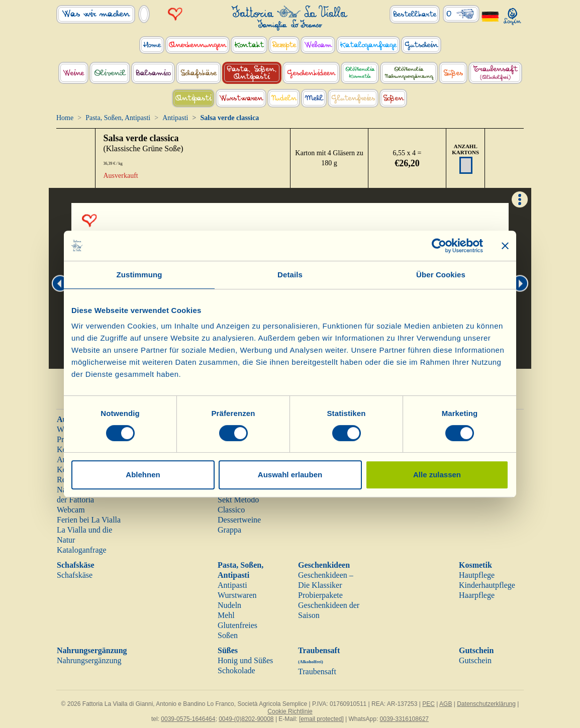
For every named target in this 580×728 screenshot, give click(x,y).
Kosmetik (475, 565)
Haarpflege (477, 595)
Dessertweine (239, 520)
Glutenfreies (237, 625)
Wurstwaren (237, 595)
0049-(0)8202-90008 (246, 719)
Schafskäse (76, 565)
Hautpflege (477, 575)
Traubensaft (317, 671)
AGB (446, 704)
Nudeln (229, 605)
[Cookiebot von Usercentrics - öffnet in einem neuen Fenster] (439, 246)
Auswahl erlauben (290, 475)
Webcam (71, 510)
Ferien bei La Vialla (89, 520)
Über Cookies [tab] (441, 275)
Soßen (228, 635)
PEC (428, 704)
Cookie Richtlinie (290, 711)
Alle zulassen (437, 475)
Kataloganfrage (82, 550)
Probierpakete (320, 595)
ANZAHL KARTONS (465, 149)
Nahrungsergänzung (92, 650)
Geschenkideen (324, 565)
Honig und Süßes (245, 660)
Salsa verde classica (141, 138)
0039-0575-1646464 (188, 719)
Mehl (226, 615)
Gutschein (476, 650)
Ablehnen (143, 475)
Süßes (228, 650)
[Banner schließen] (505, 246)
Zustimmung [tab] (139, 275)
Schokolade (236, 670)
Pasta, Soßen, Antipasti (118, 118)
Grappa (229, 530)
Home (65, 118)
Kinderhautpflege (487, 585)
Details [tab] (290, 275)
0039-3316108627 (404, 719)
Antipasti (175, 118)
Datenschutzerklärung (486, 704)
